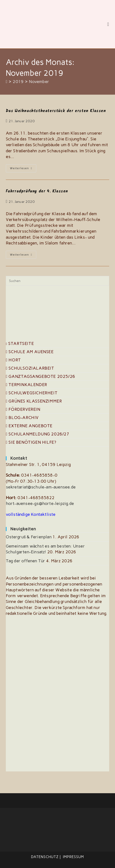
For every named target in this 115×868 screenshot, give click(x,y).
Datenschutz (45, 857)
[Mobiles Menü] (108, 24)
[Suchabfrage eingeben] (58, 281)
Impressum (73, 857)
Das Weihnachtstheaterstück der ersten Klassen (56, 111)
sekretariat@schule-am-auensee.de (41, 487)
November (39, 82)
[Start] (7, 82)
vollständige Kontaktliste (31, 514)
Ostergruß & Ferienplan (29, 537)
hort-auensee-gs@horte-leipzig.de (40, 503)
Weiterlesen (23, 169)
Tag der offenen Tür (26, 561)
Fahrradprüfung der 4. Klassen (37, 191)
